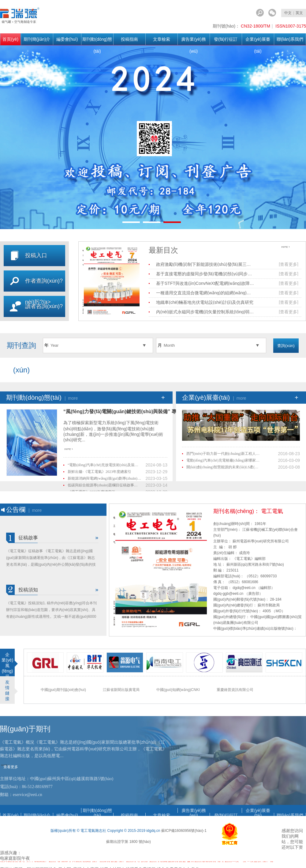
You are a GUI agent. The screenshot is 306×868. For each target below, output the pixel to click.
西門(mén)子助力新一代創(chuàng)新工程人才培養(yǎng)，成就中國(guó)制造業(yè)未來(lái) (223, 454)
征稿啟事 (28, 538)
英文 (299, 13)
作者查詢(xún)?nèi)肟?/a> (44, 291)
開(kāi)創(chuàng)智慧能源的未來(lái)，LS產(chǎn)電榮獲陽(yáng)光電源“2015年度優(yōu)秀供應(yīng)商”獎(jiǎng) (223, 467)
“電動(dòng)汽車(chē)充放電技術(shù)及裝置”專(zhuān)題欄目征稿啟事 (104, 465)
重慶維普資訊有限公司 (235, 690)
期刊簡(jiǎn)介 (37, 39)
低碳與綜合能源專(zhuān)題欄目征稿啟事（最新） (104, 485)
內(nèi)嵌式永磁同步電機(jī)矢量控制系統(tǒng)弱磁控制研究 (205, 312)
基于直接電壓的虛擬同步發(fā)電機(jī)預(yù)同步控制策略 (205, 274)
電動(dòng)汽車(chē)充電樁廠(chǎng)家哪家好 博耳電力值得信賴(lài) (223, 460)
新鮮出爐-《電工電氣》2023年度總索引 (99, 472)
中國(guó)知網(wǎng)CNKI (178, 690)
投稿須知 (28, 590)
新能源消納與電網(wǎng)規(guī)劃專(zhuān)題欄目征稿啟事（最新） (104, 478)
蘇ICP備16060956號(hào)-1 (184, 831)
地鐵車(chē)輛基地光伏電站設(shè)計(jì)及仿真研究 (205, 302)
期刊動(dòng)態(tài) (97, 41)
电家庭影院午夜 (15, 858)
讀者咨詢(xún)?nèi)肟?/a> (44, 317)
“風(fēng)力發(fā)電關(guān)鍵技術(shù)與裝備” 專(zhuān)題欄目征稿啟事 (146, 411)
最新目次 (163, 250)
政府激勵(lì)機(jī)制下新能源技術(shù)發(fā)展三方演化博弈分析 (205, 264)
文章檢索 (162, 39)
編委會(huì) (67, 39)
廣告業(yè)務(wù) (193, 41)
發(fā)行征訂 (226, 39)
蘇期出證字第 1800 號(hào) (128, 842)
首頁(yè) (10, 39)
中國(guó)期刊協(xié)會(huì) (63, 690)
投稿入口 (36, 255)
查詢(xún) (286, 346)
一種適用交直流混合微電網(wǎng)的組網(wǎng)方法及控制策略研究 (205, 293)
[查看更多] (289, 264)
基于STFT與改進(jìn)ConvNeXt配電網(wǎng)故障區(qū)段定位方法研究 (205, 283)
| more (71, 398)
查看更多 (291, 249)
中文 (288, 13)
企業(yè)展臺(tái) (258, 41)
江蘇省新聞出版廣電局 (121, 690)
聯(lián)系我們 (290, 39)
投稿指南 (129, 39)
